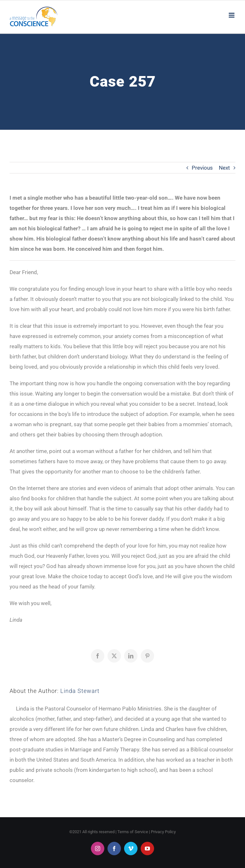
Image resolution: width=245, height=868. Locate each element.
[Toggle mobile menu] (232, 15)
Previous (202, 168)
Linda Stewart (80, 691)
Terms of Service (133, 832)
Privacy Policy (163, 832)
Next (224, 168)
